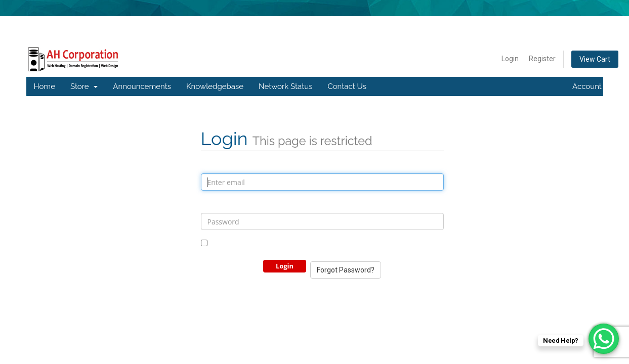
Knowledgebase (215, 86)
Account (591, 86)
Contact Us (347, 86)
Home (45, 86)
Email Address (225, 165)
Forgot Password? (346, 270)
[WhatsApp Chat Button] (604, 339)
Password (218, 204)
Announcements (142, 86)
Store (84, 86)
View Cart (595, 59)
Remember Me (230, 244)
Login (510, 59)
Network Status (285, 86)
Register (542, 59)
